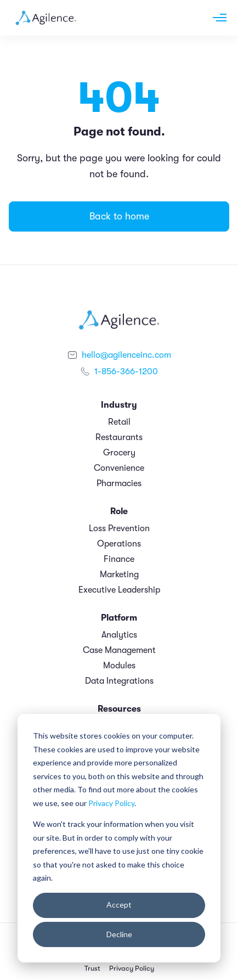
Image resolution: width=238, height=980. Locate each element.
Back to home (119, 216)
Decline (119, 934)
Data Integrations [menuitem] (119, 681)
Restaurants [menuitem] (119, 437)
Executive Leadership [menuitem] (119, 590)
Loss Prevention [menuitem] (119, 528)
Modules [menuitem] (119, 666)
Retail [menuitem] (119, 422)
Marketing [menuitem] (119, 575)
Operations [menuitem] (119, 544)
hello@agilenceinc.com (126, 355)
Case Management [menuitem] (119, 650)
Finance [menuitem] (119, 559)
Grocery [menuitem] (119, 453)
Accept (119, 905)
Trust (92, 968)
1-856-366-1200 (126, 371)
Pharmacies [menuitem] (119, 483)
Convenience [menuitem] (119, 468)
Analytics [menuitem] (119, 635)
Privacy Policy (111, 803)
